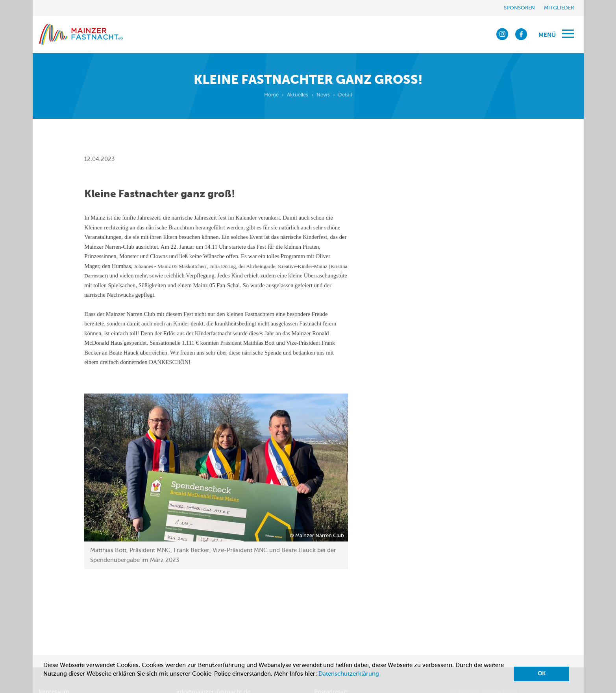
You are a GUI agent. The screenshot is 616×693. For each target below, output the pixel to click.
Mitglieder (559, 8)
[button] (44, 684)
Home (271, 95)
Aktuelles (298, 95)
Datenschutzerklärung (349, 674)
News (323, 95)
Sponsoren (519, 8)
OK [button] (542, 674)
